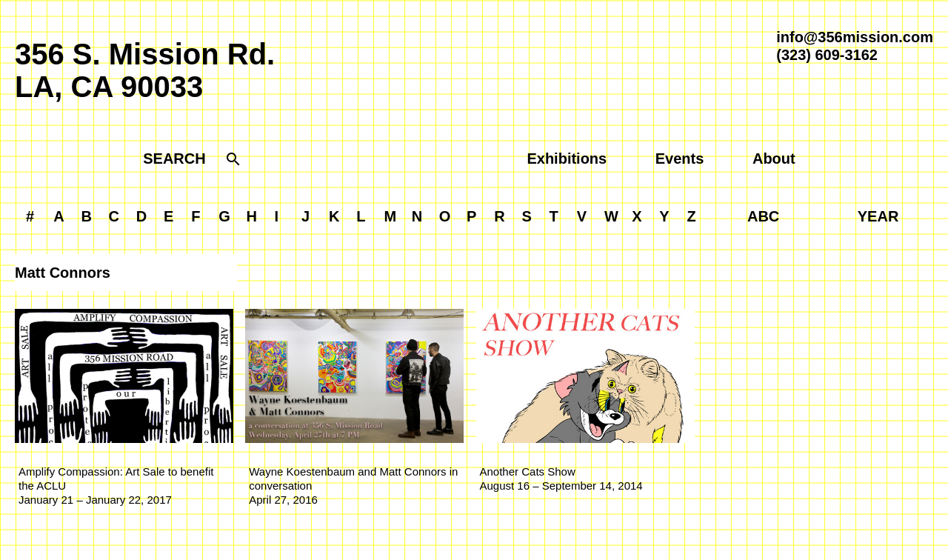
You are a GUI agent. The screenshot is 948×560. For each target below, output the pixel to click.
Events (680, 159)
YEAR (878, 216)
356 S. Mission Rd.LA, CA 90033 (145, 70)
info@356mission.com (855, 37)
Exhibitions (567, 159)
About (774, 159)
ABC (763, 216)
